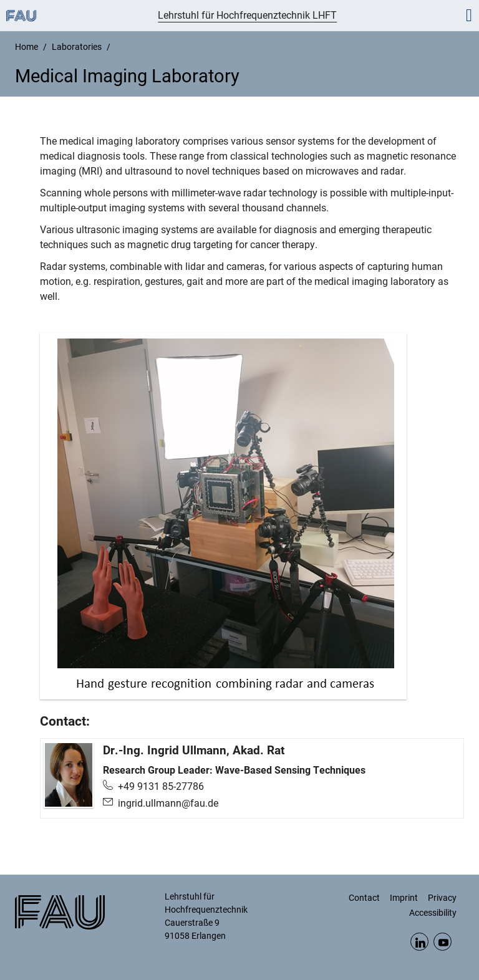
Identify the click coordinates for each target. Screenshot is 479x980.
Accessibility (433, 913)
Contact (364, 898)
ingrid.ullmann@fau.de (168, 803)
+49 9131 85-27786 (161, 786)
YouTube (443, 942)
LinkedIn (419, 942)
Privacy (442, 898)
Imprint (404, 898)
